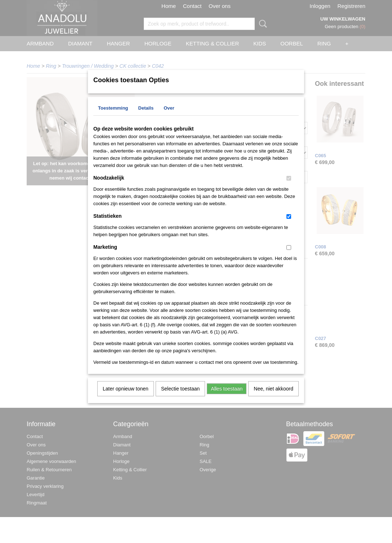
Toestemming (113, 117)
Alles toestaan (227, 398)
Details (146, 117)
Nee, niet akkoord (273, 398)
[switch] (289, 188)
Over (169, 117)
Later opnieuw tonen (126, 398)
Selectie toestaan (180, 398)
